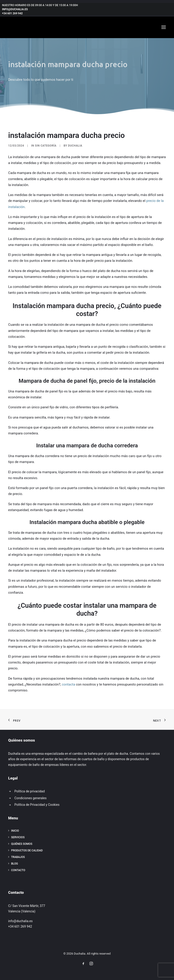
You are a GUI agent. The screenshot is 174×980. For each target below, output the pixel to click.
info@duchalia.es (15, 9)
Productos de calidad (27, 850)
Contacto (18, 870)
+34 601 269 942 (12, 13)
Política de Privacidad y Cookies (37, 805)
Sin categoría (46, 146)
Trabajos (18, 857)
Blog (14, 864)
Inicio (15, 831)
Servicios (18, 837)
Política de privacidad (30, 791)
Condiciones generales (31, 798)
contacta (69, 684)
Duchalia (75, 146)
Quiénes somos (22, 844)
